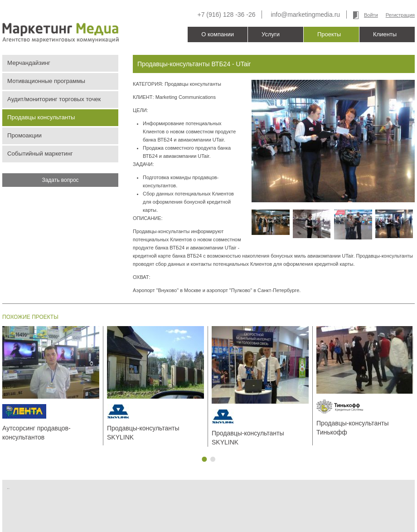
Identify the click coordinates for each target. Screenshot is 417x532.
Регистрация (400, 15)
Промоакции (24, 135)
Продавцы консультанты (41, 117)
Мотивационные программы (46, 81)
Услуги (271, 34)
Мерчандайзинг (29, 63)
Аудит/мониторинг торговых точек (54, 99)
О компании (218, 34)
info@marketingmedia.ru (305, 15)
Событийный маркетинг (40, 154)
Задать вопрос (60, 180)
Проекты (329, 34)
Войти (371, 15)
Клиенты (385, 34)
